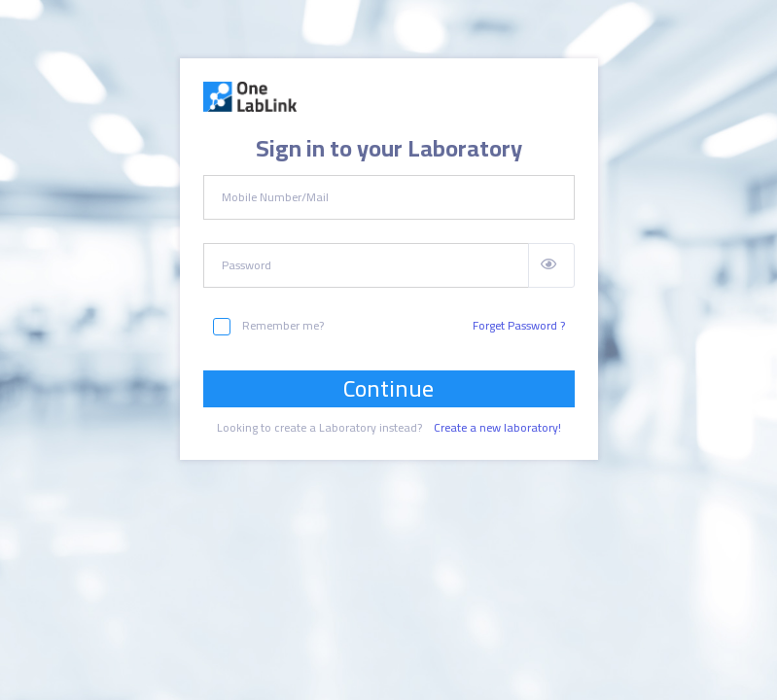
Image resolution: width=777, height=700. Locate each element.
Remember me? (268, 326)
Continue (388, 389)
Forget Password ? (519, 326)
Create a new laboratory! (497, 428)
